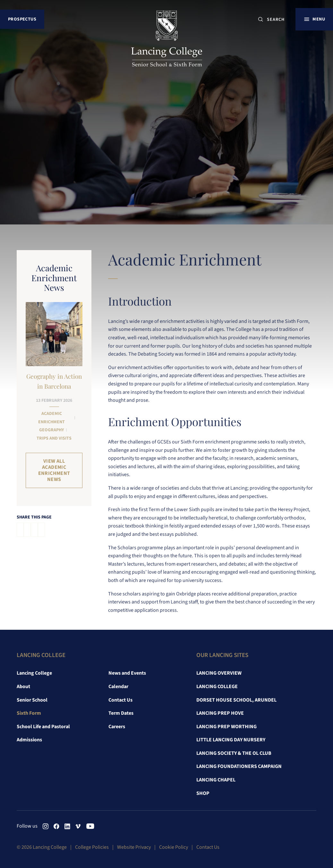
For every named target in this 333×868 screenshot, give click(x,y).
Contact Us (120, 700)
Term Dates (121, 713)
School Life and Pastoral (43, 727)
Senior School (32, 700)
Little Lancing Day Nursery (231, 740)
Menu (319, 19)
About (23, 687)
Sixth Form (29, 713)
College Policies (92, 847)
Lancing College (34, 673)
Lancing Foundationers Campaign (239, 766)
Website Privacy (134, 847)
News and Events (127, 673)
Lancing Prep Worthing (226, 727)
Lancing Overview (219, 673)
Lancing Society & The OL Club (234, 753)
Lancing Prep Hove (220, 713)
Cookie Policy (174, 847)
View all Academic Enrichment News (54, 470)
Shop (203, 793)
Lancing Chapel (216, 780)
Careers (117, 727)
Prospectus (22, 19)
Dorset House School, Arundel (236, 700)
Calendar (118, 687)
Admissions (29, 740)
